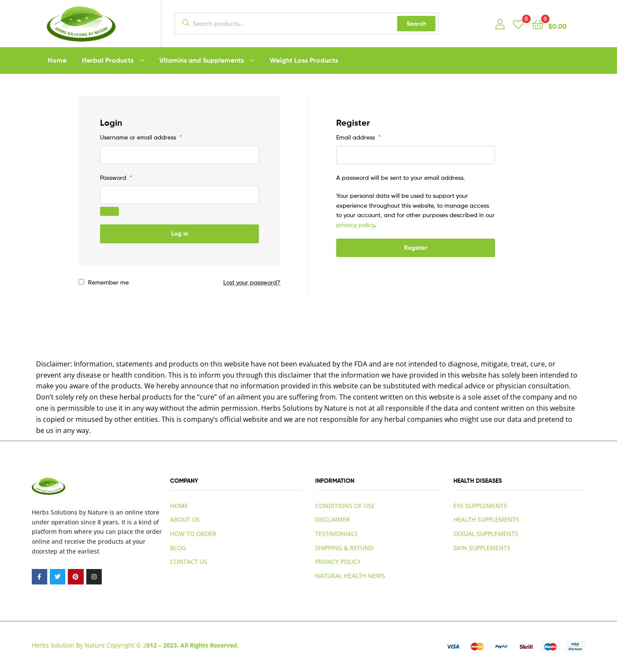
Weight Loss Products (304, 60)
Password (116, 177)
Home (57, 60)
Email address (359, 137)
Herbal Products (108, 60)
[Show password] (109, 211)
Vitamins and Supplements (202, 60)
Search (416, 24)
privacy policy (355, 225)
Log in (180, 233)
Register (416, 248)
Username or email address (141, 137)
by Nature (93, 512)
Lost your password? (252, 282)
